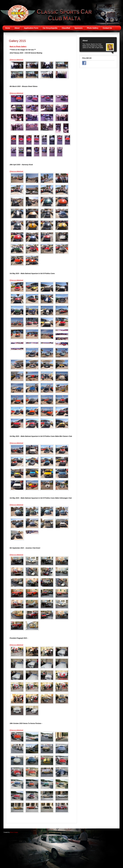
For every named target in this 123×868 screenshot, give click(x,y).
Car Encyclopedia (50, 28)
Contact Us (107, 28)
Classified (66, 28)
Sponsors (79, 28)
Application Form (31, 28)
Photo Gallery (93, 28)
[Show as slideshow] (16, 60)
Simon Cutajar (14, 832)
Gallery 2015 (17, 41)
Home (8, 28)
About (17, 28)
